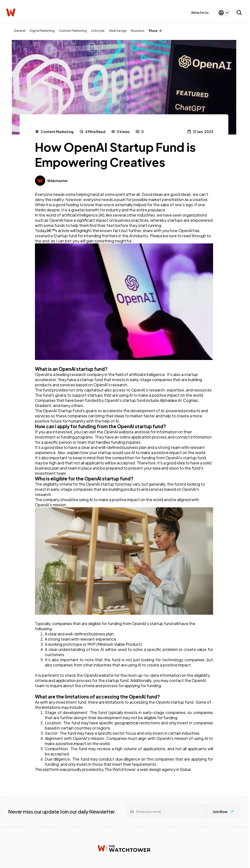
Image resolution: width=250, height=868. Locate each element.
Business (138, 31)
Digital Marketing (42, 31)
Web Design (118, 31)
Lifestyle (98, 31)
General (20, 31)
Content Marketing (73, 31)
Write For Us (200, 13)
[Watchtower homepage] (124, 848)
